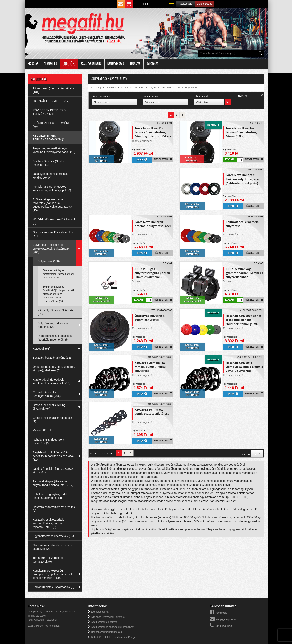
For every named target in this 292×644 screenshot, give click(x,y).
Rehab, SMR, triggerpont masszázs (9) (48, 441)
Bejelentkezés (205, 4)
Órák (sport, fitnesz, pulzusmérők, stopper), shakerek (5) (54, 369)
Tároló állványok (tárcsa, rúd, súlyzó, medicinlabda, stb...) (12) (53, 483)
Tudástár (135, 64)
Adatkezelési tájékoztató (104, 622)
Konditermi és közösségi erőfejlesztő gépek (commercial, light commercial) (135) (53, 574)
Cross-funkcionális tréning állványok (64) (49, 407)
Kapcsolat (152, 64)
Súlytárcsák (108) (49, 261)
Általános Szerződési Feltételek (108, 617)
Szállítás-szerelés (91, 64)
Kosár (230, 159)
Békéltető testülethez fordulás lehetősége (113, 637)
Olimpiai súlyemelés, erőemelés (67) (53, 234)
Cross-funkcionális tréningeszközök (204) (47, 394)
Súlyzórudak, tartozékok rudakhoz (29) (53, 325)
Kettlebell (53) (41, 349)
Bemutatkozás (116, 64)
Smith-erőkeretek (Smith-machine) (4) (49, 163)
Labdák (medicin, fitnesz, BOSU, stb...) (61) (53, 471)
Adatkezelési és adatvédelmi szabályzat (113, 627)
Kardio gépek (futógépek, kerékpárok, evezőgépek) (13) (52, 381)
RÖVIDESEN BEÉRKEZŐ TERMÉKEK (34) (49, 112)
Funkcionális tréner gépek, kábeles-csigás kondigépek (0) (52, 188)
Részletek (163, 159)
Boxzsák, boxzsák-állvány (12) (52, 358)
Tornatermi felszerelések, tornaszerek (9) (49, 560)
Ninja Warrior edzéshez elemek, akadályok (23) (53, 547)
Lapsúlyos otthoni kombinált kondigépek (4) (50, 176)
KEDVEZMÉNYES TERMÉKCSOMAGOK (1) (49, 137)
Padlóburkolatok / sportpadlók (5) (54, 587)
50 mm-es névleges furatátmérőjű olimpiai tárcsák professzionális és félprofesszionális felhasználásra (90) (59, 294)
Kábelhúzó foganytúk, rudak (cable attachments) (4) (50, 496)
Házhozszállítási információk (107, 632)
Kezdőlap (33, 64)
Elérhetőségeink (100, 612)
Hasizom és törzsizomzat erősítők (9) (54, 509)
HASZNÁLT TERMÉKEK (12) (51, 101)
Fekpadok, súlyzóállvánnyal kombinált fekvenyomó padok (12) (54, 150)
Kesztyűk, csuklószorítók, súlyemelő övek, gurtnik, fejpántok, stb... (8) (49, 523)
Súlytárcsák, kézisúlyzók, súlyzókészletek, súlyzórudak (150, 88)
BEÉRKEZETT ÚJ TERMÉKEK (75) (52, 125)
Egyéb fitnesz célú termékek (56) (53, 536)
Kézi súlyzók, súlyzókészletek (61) (56, 312)
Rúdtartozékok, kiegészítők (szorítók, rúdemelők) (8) (55, 338)
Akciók (69, 64)
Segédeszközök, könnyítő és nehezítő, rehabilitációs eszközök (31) (54, 456)
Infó (142, 159)
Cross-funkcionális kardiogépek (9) (53, 420)
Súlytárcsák (191, 88)
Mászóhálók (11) (43, 430)
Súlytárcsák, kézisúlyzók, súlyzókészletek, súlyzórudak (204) (51, 249)
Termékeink (51, 64)
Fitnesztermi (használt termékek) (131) (53, 90)
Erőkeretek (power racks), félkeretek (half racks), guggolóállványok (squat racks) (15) (52, 205)
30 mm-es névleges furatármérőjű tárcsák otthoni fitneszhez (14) (58, 274)
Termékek (111, 88)
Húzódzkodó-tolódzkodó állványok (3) (54, 221)
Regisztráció (186, 4)
